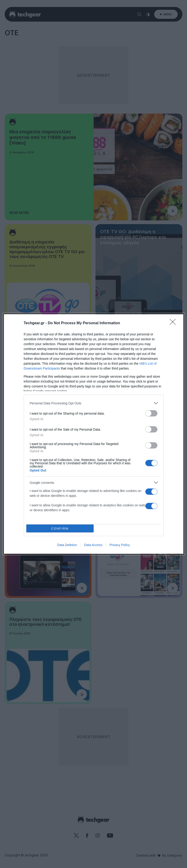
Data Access (93, 545)
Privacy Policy (120, 545)
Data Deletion (67, 545)
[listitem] (94, 403)
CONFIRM (60, 529)
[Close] (174, 323)
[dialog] (94, 434)
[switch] (151, 413)
